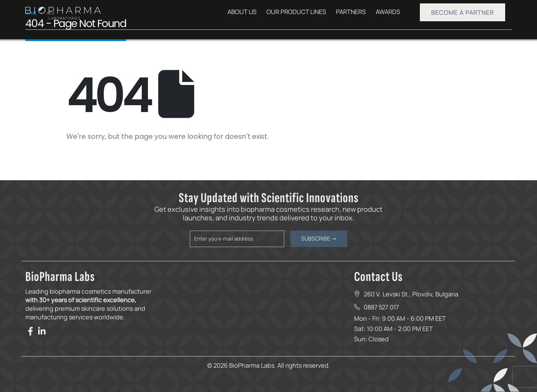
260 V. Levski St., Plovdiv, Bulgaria (411, 294)
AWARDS (388, 12)
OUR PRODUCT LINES (296, 12)
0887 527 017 (381, 307)
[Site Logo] (63, 13)
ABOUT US (242, 12)
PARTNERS (351, 12)
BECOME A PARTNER (463, 12)
